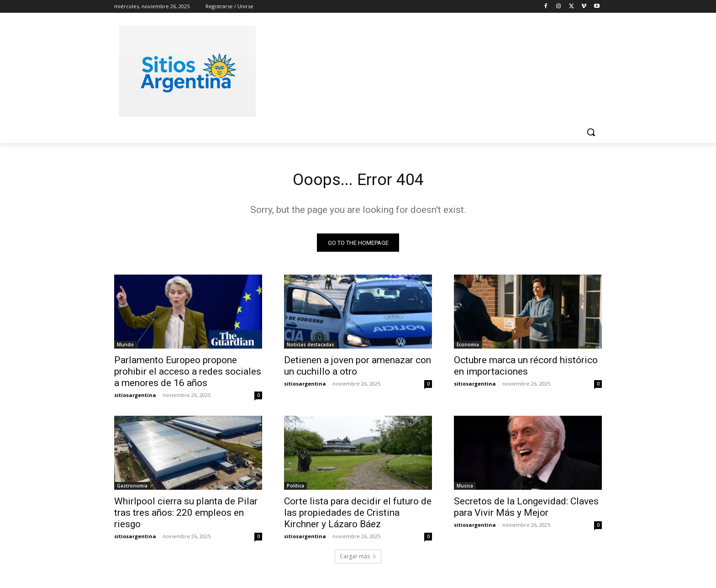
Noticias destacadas (311, 347)
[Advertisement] (426, 70)
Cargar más (358, 559)
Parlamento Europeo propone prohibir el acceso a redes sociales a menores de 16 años (188, 374)
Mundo (125, 347)
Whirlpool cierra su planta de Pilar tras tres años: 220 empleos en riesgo (186, 515)
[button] (591, 132)
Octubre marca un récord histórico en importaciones (526, 368)
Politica (295, 488)
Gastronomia (132, 488)
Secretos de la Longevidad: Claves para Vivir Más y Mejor (526, 510)
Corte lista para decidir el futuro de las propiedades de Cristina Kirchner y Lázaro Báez (358, 515)
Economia (468, 347)
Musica (465, 488)
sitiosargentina (135, 398)
